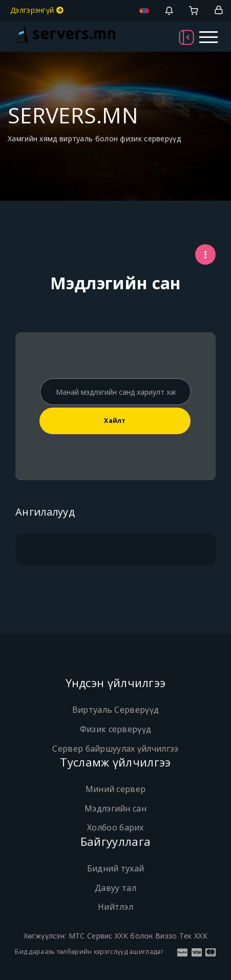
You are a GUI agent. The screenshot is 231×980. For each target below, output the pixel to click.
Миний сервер (116, 789)
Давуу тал (115, 888)
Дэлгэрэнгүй (37, 10)
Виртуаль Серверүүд (115, 710)
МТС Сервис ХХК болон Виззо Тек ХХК (138, 936)
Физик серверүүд (116, 729)
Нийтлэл (115, 907)
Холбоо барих (115, 827)
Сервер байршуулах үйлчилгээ (115, 749)
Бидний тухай (116, 868)
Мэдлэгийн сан (115, 808)
